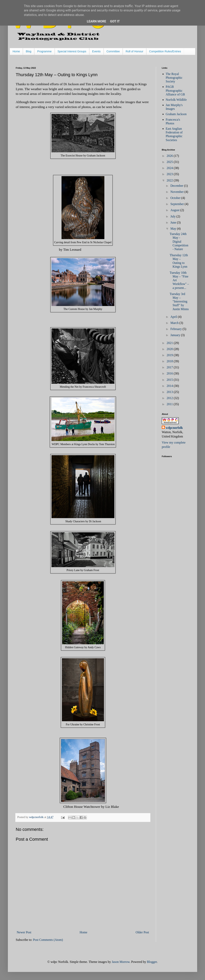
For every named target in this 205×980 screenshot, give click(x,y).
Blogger (152, 962)
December (177, 186)
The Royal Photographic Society (174, 78)
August (175, 210)
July (173, 216)
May (174, 229)
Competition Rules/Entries (165, 51)
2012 (170, 398)
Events (96, 51)
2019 (170, 355)
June (174, 222)
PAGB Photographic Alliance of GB (175, 90)
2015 (170, 380)
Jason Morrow (121, 962)
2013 (170, 392)
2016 (170, 373)
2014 (170, 386)
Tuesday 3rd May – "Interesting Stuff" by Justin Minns (179, 301)
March (175, 323)
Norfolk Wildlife (176, 100)
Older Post (142, 932)
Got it (115, 21)
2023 (170, 174)
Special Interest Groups (72, 51)
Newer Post (24, 932)
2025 (170, 162)
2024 (170, 168)
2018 (170, 361)
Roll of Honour (134, 51)
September (177, 204)
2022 (170, 180)
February (177, 329)
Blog (28, 51)
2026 (170, 156)
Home (16, 51)
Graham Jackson (176, 114)
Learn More (97, 21)
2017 (170, 367)
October (176, 198)
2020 (170, 349)
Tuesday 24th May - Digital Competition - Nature (179, 241)
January (176, 335)
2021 (170, 343)
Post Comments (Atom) (48, 940)
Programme (44, 51)
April (174, 317)
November (177, 192)
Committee (113, 51)
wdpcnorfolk (174, 428)
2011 (170, 404)
